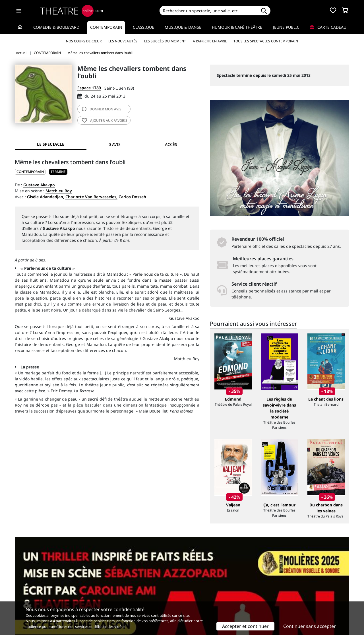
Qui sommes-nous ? (34, 582)
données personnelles (135, 594)
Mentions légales (31, 594)
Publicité (194, 588)
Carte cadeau (328, 27)
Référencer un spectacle (209, 582)
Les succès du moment (165, 41)
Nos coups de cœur (84, 41)
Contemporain (106, 27)
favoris (105, 120)
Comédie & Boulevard (56, 27)
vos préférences (155, 621)
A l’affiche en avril (210, 41)
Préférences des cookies (123, 600)
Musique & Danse (183, 27)
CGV (104, 594)
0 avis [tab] (115, 144)
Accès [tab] (171, 144)
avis (102, 109)
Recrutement (27, 588)
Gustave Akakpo (39, 185)
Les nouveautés (123, 41)
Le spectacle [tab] (51, 144)
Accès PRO (195, 594)
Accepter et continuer (245, 626)
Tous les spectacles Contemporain (266, 41)
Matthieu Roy (59, 191)
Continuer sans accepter (310, 626)
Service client (113, 582)
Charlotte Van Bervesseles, (91, 197)
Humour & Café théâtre (237, 27)
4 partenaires (64, 621)
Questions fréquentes (121, 588)
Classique (143, 27)
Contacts (23, 600)
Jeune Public (286, 27)
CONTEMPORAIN (30, 172)
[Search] (208, 11)
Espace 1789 (89, 88)
